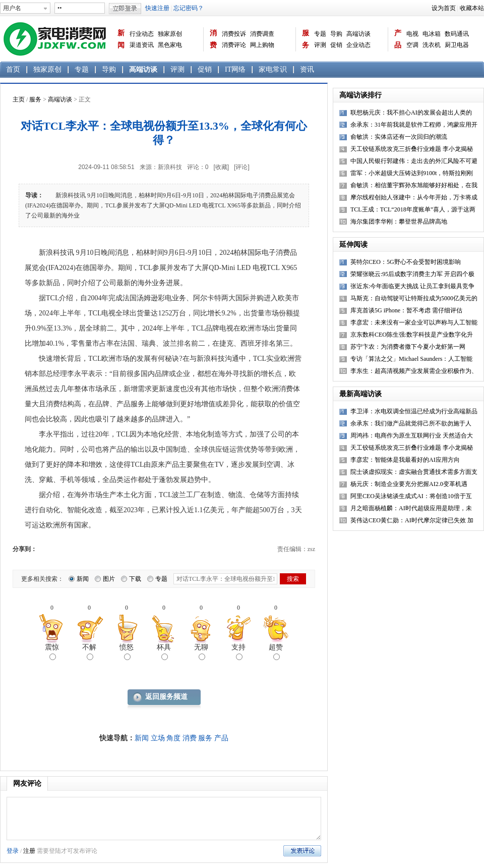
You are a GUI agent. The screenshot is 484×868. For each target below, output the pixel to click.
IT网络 (235, 69)
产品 (398, 39)
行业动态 (142, 34)
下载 (135, 579)
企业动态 (358, 45)
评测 (320, 45)
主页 (19, 99)
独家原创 (170, 34)
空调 (412, 45)
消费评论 (234, 45)
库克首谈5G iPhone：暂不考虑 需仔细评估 (406, 310)
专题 (320, 34)
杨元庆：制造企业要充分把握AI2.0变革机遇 (409, 484)
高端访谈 (358, 34)
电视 (412, 34)
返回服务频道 (166, 697)
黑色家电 (170, 45)
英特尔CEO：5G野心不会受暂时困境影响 (406, 262)
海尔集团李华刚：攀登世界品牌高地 (399, 222)
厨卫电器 (457, 45)
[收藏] (221, 167)
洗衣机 (432, 45)
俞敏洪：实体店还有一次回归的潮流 (399, 137)
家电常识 (273, 69)
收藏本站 (472, 8)
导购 (336, 34)
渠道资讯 (142, 45)
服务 (306, 39)
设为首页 (444, 8)
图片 (109, 579)
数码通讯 (457, 34)
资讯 (307, 69)
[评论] (242, 167)
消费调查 (262, 34)
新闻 (121, 39)
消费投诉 (234, 34)
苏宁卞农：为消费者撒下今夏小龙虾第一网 (408, 347)
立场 (158, 738)
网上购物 (262, 45)
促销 (336, 45)
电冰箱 (432, 34)
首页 (13, 69)
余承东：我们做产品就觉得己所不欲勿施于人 (411, 423)
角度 (173, 738)
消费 (213, 39)
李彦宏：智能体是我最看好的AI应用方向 (405, 460)
